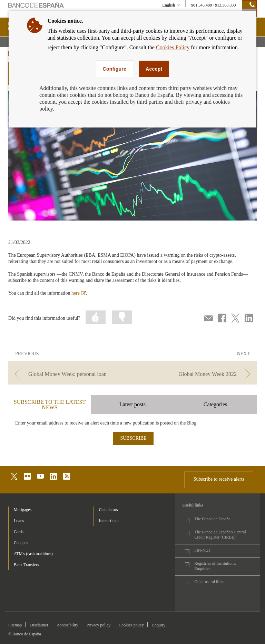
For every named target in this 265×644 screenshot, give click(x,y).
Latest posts (132, 404)
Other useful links (209, 582)
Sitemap (15, 625)
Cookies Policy (173, 47)
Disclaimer (39, 625)
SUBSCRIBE (133, 438)
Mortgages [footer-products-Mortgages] (23, 510)
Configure (115, 69)
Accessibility (67, 625)
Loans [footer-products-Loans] (19, 521)
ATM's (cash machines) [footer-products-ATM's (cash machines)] (33, 554)
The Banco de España (212, 519)
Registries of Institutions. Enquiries (215, 566)
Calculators (109, 510)
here (79, 293)
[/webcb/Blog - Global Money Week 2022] (195, 374)
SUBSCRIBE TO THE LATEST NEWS (50, 405)
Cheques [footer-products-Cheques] (21, 543)
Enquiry (159, 625)
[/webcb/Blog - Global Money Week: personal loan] (70, 374)
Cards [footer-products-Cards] (19, 532)
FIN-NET (202, 550)
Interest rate (109, 521)
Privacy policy (99, 625)
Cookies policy (131, 625)
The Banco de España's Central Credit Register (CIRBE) (220, 535)
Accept (154, 69)
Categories (215, 404)
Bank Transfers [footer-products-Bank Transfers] (26, 565)
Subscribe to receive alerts (219, 479)
